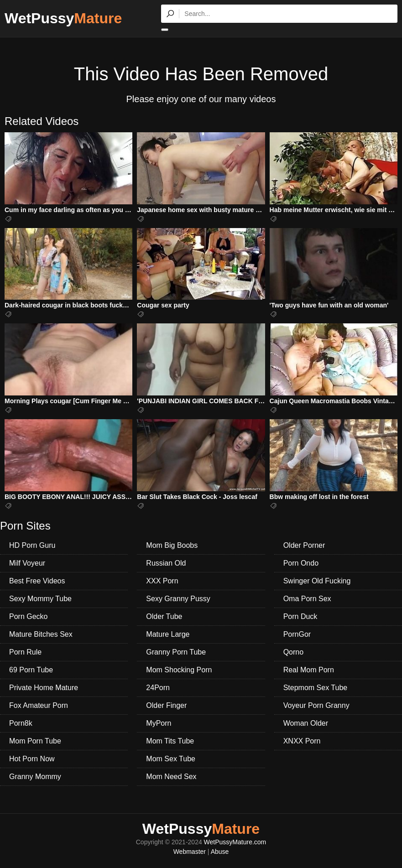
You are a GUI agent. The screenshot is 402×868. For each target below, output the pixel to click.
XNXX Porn (302, 741)
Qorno (293, 652)
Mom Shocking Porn (179, 670)
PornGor (297, 634)
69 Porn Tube (31, 670)
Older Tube (164, 616)
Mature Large (168, 634)
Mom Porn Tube (35, 741)
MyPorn (159, 723)
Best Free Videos (37, 581)
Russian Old (166, 563)
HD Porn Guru (32, 545)
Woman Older (306, 723)
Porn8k (21, 723)
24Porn (158, 688)
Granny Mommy (35, 777)
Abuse (220, 852)
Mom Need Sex (171, 777)
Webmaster (190, 852)
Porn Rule (25, 652)
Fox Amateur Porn (39, 705)
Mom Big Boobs (172, 545)
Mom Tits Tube (170, 741)
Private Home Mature (44, 688)
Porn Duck (300, 616)
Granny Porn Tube (176, 652)
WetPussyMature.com (235, 842)
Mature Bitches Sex (41, 634)
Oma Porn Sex (307, 599)
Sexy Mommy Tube (40, 599)
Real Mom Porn (309, 670)
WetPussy (63, 18)
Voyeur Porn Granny (316, 705)
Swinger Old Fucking (317, 581)
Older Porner (304, 545)
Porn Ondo (301, 563)
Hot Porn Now (32, 759)
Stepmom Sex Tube (316, 688)
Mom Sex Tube (171, 759)
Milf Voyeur (27, 563)
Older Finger (166, 705)
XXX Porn (162, 581)
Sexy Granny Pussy (178, 599)
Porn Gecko (28, 616)
